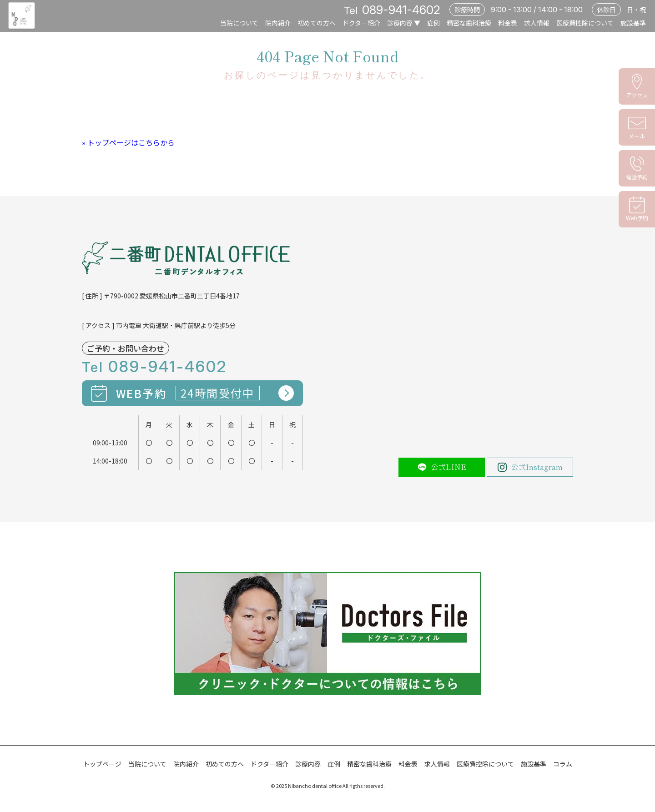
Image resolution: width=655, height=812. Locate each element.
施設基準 (633, 23)
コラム (563, 764)
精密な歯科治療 (469, 23)
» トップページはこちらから (128, 142)
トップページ (102, 764)
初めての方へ (317, 23)
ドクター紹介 (361, 23)
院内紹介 (278, 23)
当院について (239, 23)
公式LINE (442, 467)
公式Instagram (530, 467)
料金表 (508, 23)
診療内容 (400, 23)
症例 (433, 23)
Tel (392, 10)
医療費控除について (585, 23)
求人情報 (537, 23)
